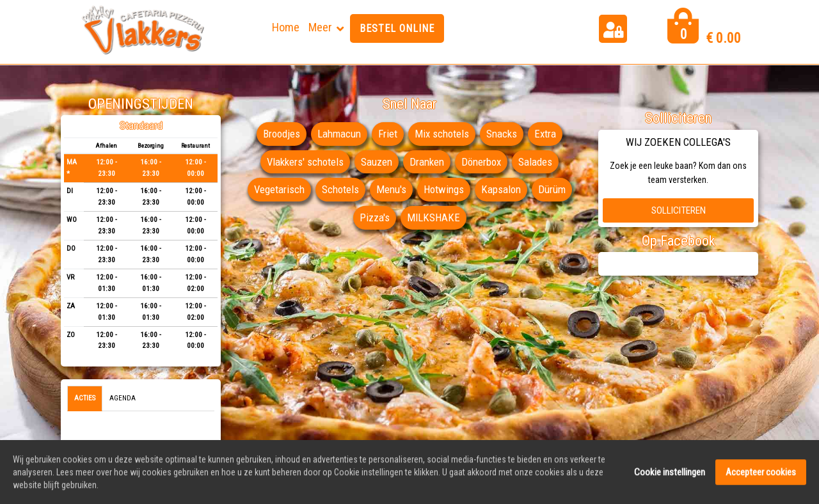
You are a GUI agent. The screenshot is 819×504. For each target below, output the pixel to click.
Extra (545, 134)
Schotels (340, 189)
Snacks (502, 134)
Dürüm (552, 189)
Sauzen (377, 162)
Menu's (391, 189)
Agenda (123, 398)
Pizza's (375, 217)
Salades (535, 162)
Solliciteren (679, 210)
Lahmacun (339, 134)
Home (286, 27)
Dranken (427, 162)
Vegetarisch (279, 189)
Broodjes (282, 134)
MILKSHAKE (433, 217)
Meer (320, 27)
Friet (388, 134)
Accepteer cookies (761, 476)
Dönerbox (481, 162)
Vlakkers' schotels (305, 162)
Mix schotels (442, 134)
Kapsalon (501, 189)
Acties (85, 398)
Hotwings (444, 189)
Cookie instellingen (670, 476)
